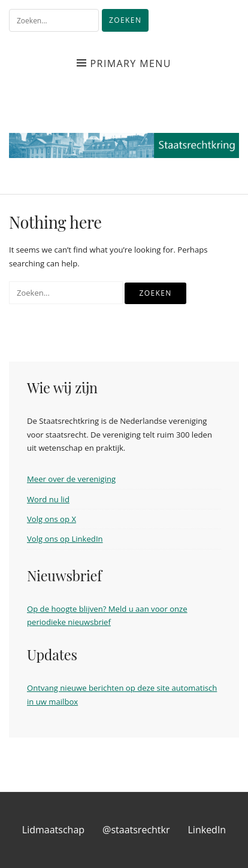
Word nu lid (48, 499)
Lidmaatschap (53, 830)
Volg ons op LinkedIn (65, 539)
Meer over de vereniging (71, 479)
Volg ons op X (52, 519)
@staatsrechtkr (136, 830)
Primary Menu (131, 63)
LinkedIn (207, 830)
